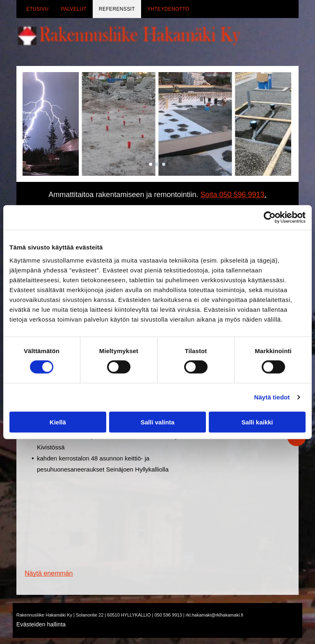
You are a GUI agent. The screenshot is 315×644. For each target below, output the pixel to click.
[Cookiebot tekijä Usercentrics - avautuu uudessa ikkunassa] (270, 218)
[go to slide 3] (164, 164)
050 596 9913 (168, 615)
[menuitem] (38, 9)
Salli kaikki (257, 422)
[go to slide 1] (151, 164)
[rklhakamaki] (67, 527)
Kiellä (58, 422)
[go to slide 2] (157, 164)
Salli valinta (158, 422)
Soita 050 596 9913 (233, 195)
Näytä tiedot (272, 397)
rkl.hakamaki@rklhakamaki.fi (215, 615)
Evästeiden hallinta (41, 624)
